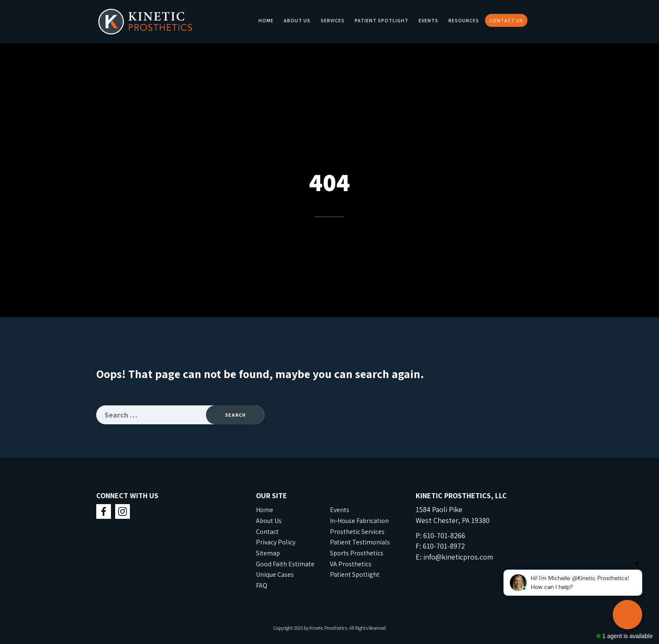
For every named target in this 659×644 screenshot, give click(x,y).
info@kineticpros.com (458, 557)
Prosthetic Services (357, 532)
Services (333, 20)
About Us (297, 20)
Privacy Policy (276, 542)
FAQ (262, 585)
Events (428, 20)
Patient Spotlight (382, 20)
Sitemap (268, 553)
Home (266, 20)
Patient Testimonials (360, 542)
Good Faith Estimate (285, 564)
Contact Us (506, 20)
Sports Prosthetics (357, 553)
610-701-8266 (444, 535)
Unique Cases (275, 574)
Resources (464, 20)
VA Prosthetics (351, 564)
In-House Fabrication (359, 521)
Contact (267, 532)
